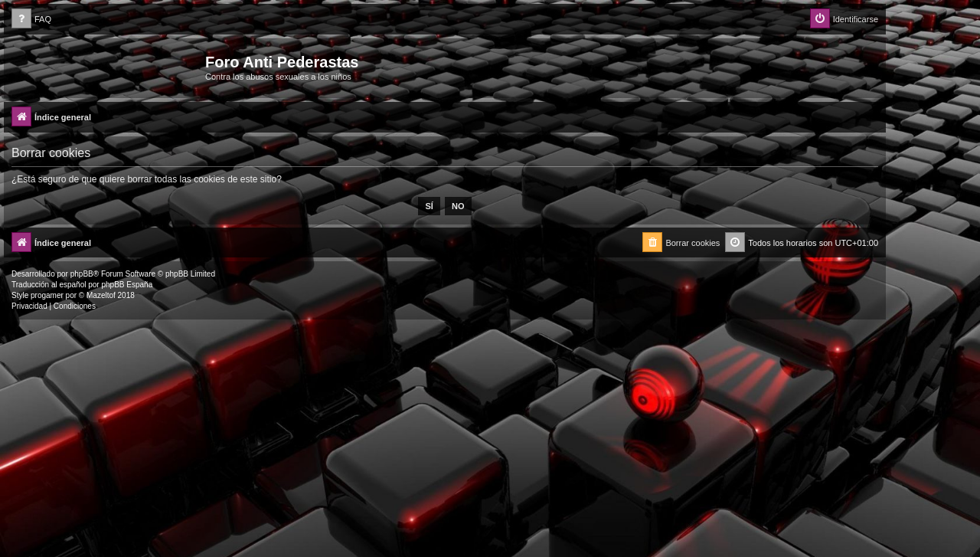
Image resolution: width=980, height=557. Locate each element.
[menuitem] (31, 20)
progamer (47, 295)
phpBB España (127, 285)
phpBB (82, 274)
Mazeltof (101, 295)
